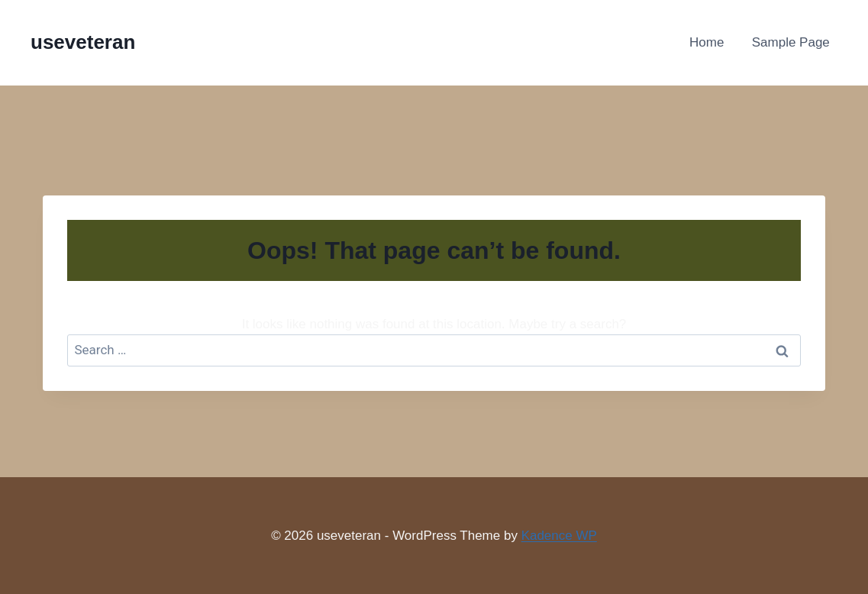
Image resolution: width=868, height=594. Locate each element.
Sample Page (791, 42)
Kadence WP (559, 536)
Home (707, 42)
